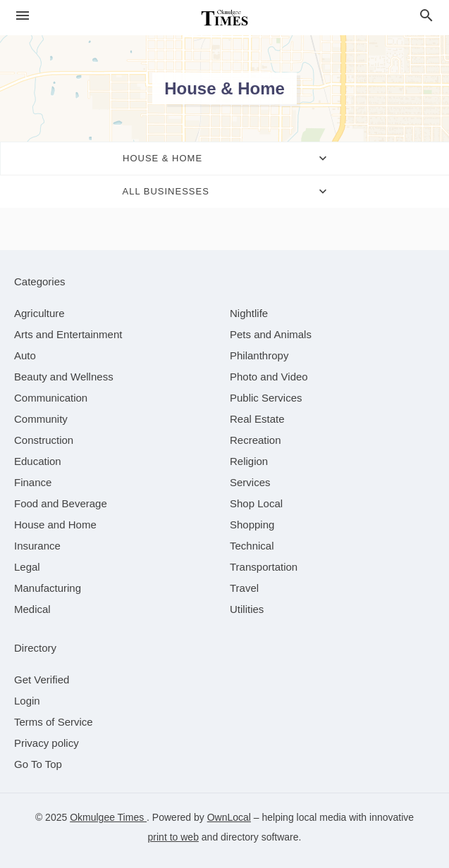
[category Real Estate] (257, 419)
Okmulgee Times (108, 817)
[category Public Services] (266, 398)
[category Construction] (44, 440)
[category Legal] (27, 567)
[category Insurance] (37, 546)
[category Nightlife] (249, 313)
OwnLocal (229, 817)
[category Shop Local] (256, 503)
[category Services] (250, 482)
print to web (173, 837)
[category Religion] (249, 461)
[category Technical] (252, 546)
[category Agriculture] (39, 313)
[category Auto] (25, 355)
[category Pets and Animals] (271, 334)
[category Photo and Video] (269, 377)
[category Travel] (244, 588)
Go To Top (38, 764)
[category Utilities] (247, 609)
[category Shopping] (252, 525)
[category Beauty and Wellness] (64, 377)
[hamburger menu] (23, 16)
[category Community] (41, 419)
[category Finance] (33, 482)
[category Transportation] (264, 567)
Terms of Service (54, 722)
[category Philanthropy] (259, 355)
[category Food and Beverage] (61, 503)
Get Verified (42, 680)
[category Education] (38, 461)
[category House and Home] (55, 525)
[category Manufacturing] (48, 588)
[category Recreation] (256, 440)
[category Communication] (51, 398)
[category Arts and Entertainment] (68, 334)
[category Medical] (32, 609)
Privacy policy (47, 743)
